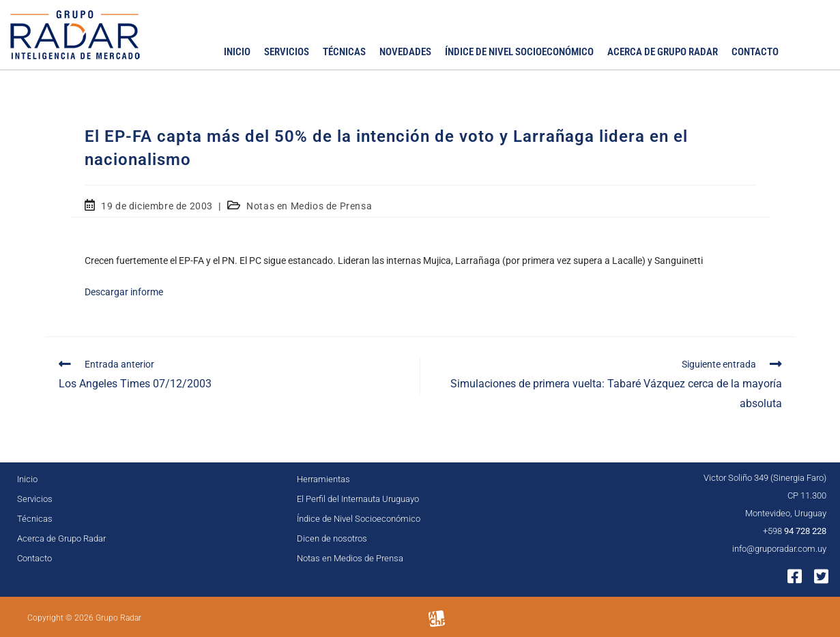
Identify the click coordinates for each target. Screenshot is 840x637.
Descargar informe (124, 292)
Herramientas (323, 479)
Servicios (287, 52)
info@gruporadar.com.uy (779, 549)
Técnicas (344, 52)
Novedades (405, 52)
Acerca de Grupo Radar (663, 52)
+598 (795, 531)
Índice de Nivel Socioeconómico (519, 52)
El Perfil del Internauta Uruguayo (358, 499)
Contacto (755, 52)
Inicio (237, 52)
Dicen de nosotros (332, 538)
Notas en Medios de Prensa (309, 206)
